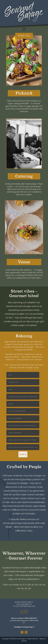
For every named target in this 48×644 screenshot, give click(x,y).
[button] (24, 29)
